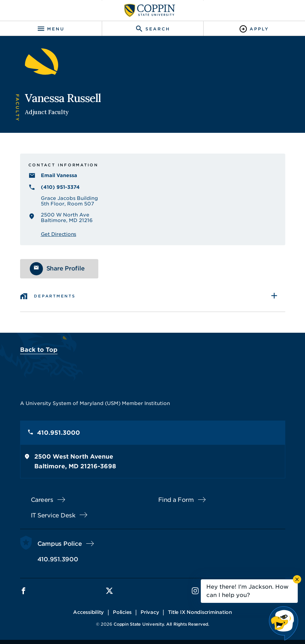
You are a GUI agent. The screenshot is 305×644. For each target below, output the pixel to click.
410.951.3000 (59, 433)
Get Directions (59, 234)
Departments (55, 296)
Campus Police (60, 544)
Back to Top (39, 350)
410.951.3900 (58, 559)
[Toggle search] (153, 29)
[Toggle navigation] (51, 29)
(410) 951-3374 (60, 187)
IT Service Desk (53, 515)
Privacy (150, 612)
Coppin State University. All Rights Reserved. (161, 624)
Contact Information (63, 165)
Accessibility (88, 612)
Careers (42, 500)
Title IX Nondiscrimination (200, 612)
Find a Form (176, 500)
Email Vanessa (59, 175)
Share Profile (66, 268)
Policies (122, 612)
